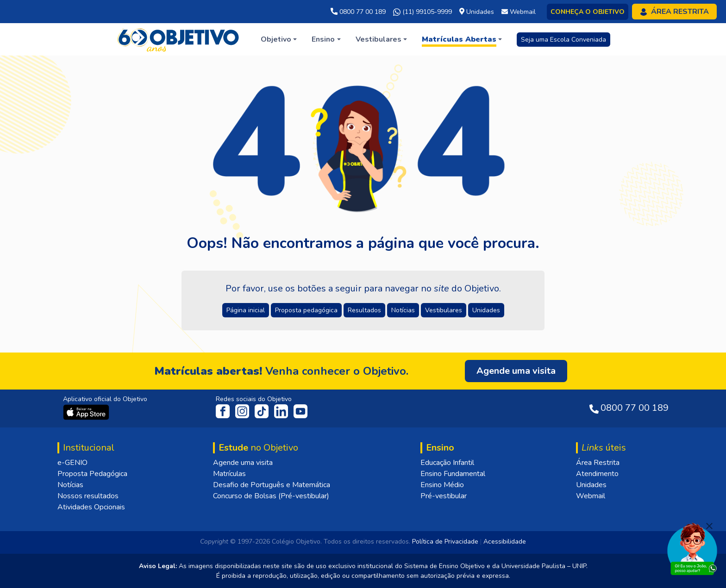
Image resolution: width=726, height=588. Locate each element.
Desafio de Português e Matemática (272, 485)
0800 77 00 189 (358, 12)
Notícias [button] (403, 310)
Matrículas (229, 474)
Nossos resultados (88, 496)
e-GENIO (72, 463)
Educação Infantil (447, 463)
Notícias (70, 485)
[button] (279, 39)
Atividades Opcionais (91, 507)
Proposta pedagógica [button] (306, 310)
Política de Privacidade (445, 542)
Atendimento (597, 474)
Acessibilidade (505, 542)
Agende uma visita (243, 463)
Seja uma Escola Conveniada (563, 40)
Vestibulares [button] (444, 310)
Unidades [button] (486, 310)
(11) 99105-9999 (422, 12)
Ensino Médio (442, 485)
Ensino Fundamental (453, 474)
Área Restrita (598, 463)
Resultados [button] (364, 310)
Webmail (591, 496)
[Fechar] (709, 526)
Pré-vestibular (444, 496)
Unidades (591, 485)
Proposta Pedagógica (92, 474)
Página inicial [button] (246, 310)
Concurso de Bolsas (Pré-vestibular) (271, 496)
